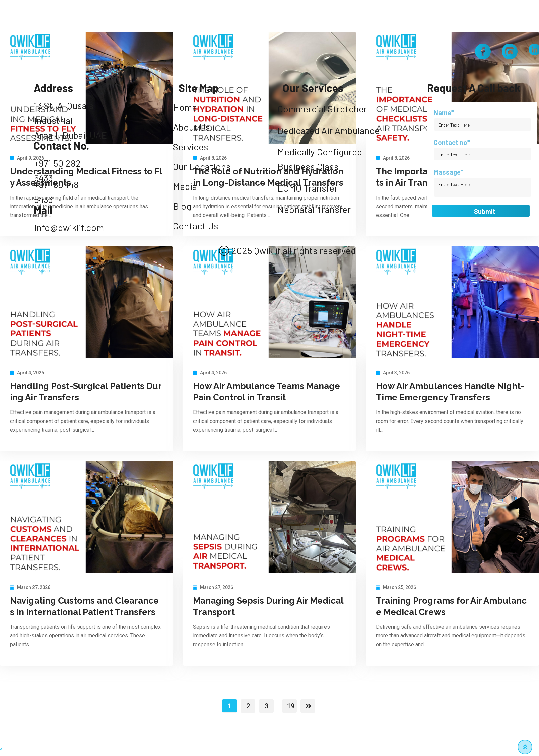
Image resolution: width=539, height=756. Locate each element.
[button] (1, 749)
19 (291, 706)
